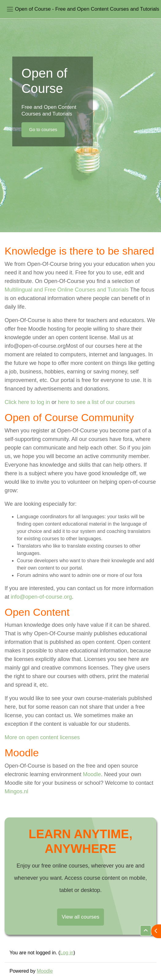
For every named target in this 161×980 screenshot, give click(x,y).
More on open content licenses (42, 737)
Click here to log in (27, 402)
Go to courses (43, 130)
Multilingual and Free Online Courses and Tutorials (67, 290)
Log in (67, 953)
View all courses (80, 917)
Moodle (92, 774)
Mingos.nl (16, 791)
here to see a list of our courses (96, 402)
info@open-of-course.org (41, 597)
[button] (146, 931)
